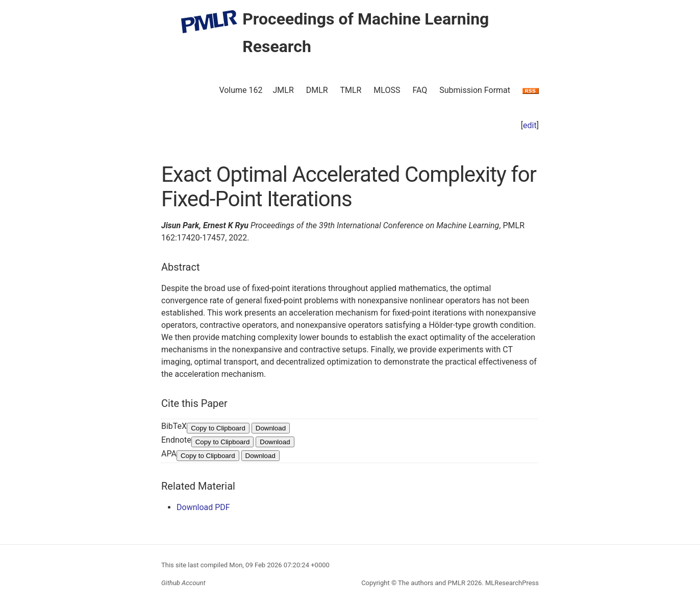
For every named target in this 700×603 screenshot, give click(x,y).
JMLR (283, 90)
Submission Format (475, 90)
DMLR (317, 90)
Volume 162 (241, 90)
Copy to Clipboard (218, 428)
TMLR (351, 90)
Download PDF (203, 507)
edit (530, 125)
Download (271, 428)
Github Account (183, 583)
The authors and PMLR (432, 583)
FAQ (420, 90)
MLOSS (387, 90)
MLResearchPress (511, 583)
